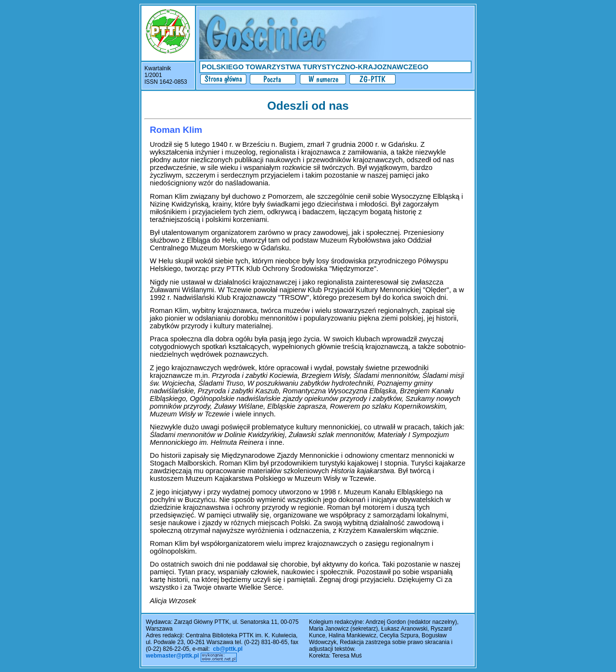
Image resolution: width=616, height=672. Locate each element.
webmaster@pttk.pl (172, 656)
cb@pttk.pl (228, 649)
